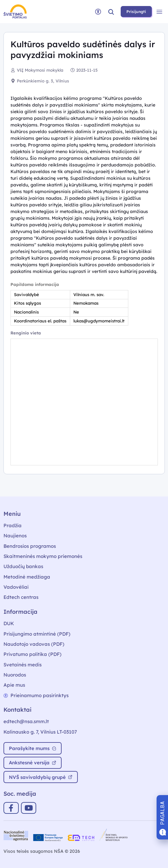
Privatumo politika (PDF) (33, 654)
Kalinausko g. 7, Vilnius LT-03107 (40, 732)
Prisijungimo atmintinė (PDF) (37, 634)
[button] (111, 12)
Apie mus (14, 685)
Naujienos (15, 536)
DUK (9, 623)
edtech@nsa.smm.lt (26, 721)
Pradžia (13, 525)
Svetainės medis (23, 665)
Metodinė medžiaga (27, 577)
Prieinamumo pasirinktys (36, 695)
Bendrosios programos (30, 546)
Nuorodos (15, 675)
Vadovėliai (16, 587)
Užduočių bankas (23, 566)
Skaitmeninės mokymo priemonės (43, 556)
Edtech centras (21, 597)
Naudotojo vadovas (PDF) (34, 644)
